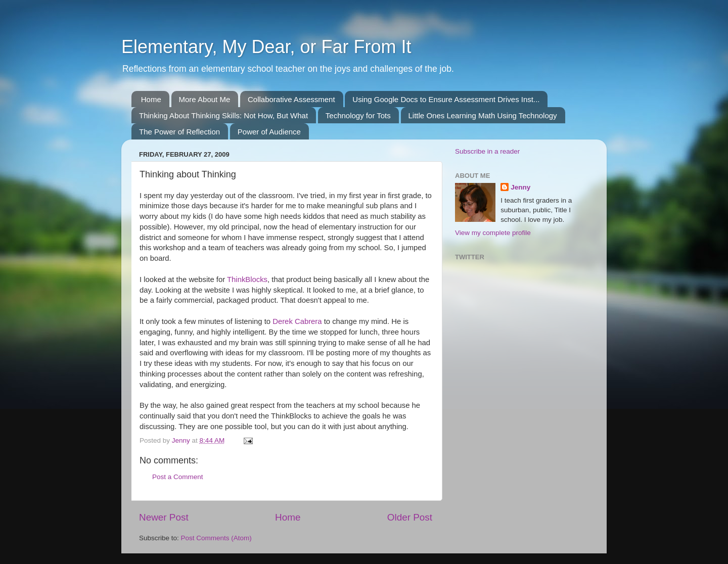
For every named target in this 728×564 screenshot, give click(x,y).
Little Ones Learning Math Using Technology (483, 115)
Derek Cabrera (297, 321)
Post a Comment (178, 477)
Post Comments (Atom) (216, 538)
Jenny (520, 187)
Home (151, 99)
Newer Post (164, 517)
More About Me (205, 99)
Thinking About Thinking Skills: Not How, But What (223, 115)
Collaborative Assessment (291, 99)
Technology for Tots (358, 115)
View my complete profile (493, 233)
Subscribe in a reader (487, 151)
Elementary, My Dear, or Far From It (266, 47)
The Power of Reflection (179, 132)
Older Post (410, 517)
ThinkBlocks (247, 279)
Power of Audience (269, 132)
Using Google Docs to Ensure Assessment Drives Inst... (446, 99)
